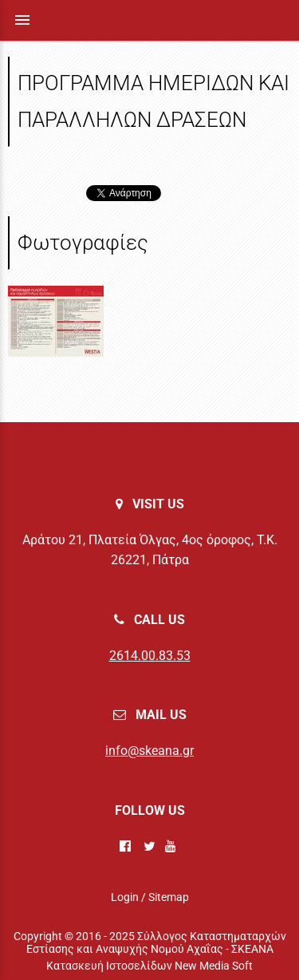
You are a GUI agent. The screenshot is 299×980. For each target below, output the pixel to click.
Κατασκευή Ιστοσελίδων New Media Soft (149, 966)
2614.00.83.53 (150, 656)
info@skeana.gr (149, 751)
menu (22, 20)
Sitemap (169, 897)
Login (125, 897)
